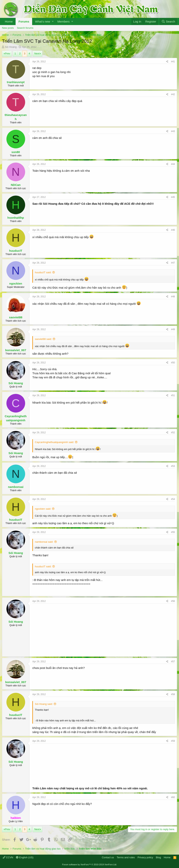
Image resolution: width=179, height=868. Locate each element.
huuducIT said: (43, 272)
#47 (173, 263)
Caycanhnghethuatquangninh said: (54, 442)
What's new (43, 21)
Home (9, 21)
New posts (8, 28)
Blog (158, 857)
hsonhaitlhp (16, 218)
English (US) (25, 857)
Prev (7, 54)
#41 (173, 62)
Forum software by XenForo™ (89, 865)
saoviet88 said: (43, 339)
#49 (173, 329)
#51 (173, 395)
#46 (173, 230)
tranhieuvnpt (16, 82)
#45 (173, 197)
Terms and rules (126, 857)
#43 (173, 131)
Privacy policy (145, 857)
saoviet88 (16, 317)
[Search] (168, 21)
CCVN (8, 857)
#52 (173, 433)
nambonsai (16, 487)
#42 (173, 94)
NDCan (16, 185)
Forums (24, 21)
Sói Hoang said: (44, 704)
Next (37, 54)
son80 (16, 152)
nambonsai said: (44, 542)
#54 (173, 499)
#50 (173, 363)
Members (64, 21)
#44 (173, 164)
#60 (173, 797)
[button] (53, 21)
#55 (173, 532)
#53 (173, 466)
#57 (173, 662)
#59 (173, 741)
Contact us (108, 857)
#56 (173, 601)
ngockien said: (43, 509)
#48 (173, 297)
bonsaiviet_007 (16, 350)
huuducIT (16, 251)
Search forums (25, 28)
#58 (173, 694)
